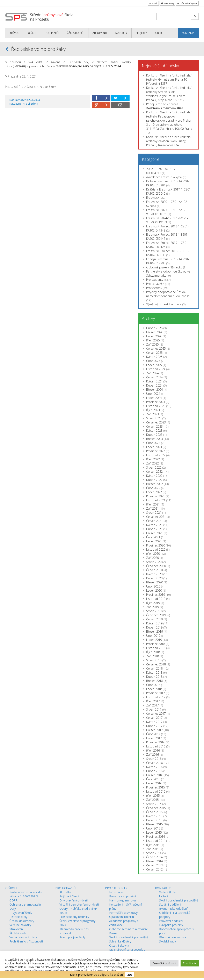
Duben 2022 (154, 480)
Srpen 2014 (154, 853)
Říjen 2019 (153, 603)
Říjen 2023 (153, 410)
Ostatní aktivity (119, 945)
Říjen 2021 (153, 504)
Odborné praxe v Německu (164, 267)
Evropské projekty (171, 925)
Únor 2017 (153, 734)
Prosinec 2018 (156, 644)
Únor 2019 (153, 636)
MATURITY (121, 33)
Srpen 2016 (154, 759)
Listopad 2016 (156, 746)
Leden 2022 (154, 492)
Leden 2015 (154, 832)
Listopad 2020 (156, 549)
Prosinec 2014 (156, 837)
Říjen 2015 (153, 796)
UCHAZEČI (53, 33)
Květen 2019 (154, 623)
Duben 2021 (154, 529)
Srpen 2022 (154, 467)
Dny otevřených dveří (74, 900)
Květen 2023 (154, 431)
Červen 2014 (154, 857)
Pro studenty (155, 280)
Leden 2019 (154, 640)
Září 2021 (152, 508)
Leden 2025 (154, 365)
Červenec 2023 (156, 422)
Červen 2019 (154, 619)
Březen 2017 (155, 730)
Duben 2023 (154, 435)
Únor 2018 (153, 685)
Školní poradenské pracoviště (129, 937)
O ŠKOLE (33, 33)
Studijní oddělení (170, 904)
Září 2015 (152, 800)
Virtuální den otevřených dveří (79, 904)
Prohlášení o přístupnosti (26, 941)
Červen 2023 (154, 426)
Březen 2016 (155, 775)
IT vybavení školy (21, 913)
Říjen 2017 (153, 701)
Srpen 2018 (154, 660)
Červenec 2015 (156, 808)
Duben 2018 (154, 677)
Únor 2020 (153, 586)
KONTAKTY (188, 33)
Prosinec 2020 (156, 545)
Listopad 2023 (156, 406)
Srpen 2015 (154, 804)
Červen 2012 (154, 869)
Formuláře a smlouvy (123, 913)
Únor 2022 (153, 488)
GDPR (159, 33)
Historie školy (18, 917)
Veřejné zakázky (20, 925)
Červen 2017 (154, 718)
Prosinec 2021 (156, 496)
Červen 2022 (154, 472)
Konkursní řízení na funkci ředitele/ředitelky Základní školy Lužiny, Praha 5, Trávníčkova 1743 (169, 141)
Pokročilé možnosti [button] (164, 963)
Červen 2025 (154, 353)
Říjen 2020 (153, 554)
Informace (116, 892)
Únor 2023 (153, 443)
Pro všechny (30, 104)
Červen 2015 (154, 812)
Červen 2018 (154, 668)
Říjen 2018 (153, 652)
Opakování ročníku (122, 917)
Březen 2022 (155, 484)
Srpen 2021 (154, 513)
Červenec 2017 (156, 714)
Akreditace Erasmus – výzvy (164, 177)
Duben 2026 (154, 328)
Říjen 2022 (153, 459)
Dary (13, 909)
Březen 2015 (155, 824)
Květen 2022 (154, 476)
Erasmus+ (153, 198)
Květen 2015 (154, 816)
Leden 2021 (154, 541)
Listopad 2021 (156, 500)
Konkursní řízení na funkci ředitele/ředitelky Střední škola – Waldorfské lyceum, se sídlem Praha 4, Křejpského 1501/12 (169, 94)
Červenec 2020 (156, 566)
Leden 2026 (154, 336)
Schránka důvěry (120, 941)
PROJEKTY (141, 33)
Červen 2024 (154, 377)
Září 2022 (152, 463)
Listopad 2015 (156, 791)
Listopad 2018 (156, 648)
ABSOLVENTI (100, 33)
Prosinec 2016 (156, 742)
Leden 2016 (154, 783)
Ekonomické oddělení (173, 909)
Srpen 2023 (154, 418)
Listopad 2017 (156, 697)
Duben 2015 (154, 820)
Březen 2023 (155, 439)
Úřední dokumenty (22, 921)
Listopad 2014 (156, 841)
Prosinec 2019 (156, 595)
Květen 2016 (154, 767)
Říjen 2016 (153, 750)
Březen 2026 (155, 332)
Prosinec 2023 (156, 402)
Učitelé (164, 896)
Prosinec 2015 (156, 787)
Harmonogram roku (122, 900)
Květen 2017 (154, 722)
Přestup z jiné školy (72, 937)
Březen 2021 (155, 533)
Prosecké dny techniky (74, 917)
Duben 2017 (154, 726)
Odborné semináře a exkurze (129, 929)
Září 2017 (152, 705)
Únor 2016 (153, 779)
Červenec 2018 (156, 664)
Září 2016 (152, 755)
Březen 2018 (155, 681)
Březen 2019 (155, 631)
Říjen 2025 (153, 340)
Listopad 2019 (156, 599)
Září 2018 (152, 656)
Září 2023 (152, 414)
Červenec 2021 (156, 517)
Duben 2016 (154, 771)
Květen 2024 (154, 381)
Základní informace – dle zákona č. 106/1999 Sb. (26, 894)
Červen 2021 (154, 521)
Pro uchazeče (155, 284)
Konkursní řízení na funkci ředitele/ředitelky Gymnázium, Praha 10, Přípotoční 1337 (169, 79)
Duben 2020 (154, 578)
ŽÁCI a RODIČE (76, 33)
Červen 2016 (154, 763)
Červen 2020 (154, 570)
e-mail (153, 3)
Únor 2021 (153, 537)
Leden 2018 (154, 689)
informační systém (187, 3)
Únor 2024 (153, 394)
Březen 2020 (155, 582)
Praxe (113, 933)
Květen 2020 (154, 574)
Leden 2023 (154, 447)
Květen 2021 (154, 525)
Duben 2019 (154, 627)
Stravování (16, 929)
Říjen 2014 (153, 845)
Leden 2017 (154, 738)
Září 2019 (152, 607)
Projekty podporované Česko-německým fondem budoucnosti (168, 294)
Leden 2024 (154, 398)
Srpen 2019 (154, 611)
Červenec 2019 (156, 615)
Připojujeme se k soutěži (165, 106)
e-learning (167, 3)
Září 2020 (152, 558)
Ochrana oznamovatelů (25, 904)
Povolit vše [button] (190, 963)
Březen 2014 (155, 861)
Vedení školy (167, 892)
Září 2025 (152, 344)
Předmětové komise (173, 937)
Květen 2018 (154, 673)
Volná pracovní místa (23, 937)
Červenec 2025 (156, 349)
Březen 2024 (155, 390)
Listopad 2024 (156, 369)
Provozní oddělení (171, 921)
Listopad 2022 (156, 455)
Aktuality (65, 892)
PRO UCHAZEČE (66, 888)
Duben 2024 (154, 385)
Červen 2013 (154, 865)
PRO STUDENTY (116, 888)
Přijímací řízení (69, 896)
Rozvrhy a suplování (122, 896)
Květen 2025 (154, 357)
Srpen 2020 (154, 562)
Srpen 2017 (154, 709)
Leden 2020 (154, 590)
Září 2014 (152, 849)
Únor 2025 (153, 361)
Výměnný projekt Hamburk (164, 304)
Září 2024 (152, 373)
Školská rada (18, 933)
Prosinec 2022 (156, 451)
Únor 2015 (153, 828)
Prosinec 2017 (156, 693)
